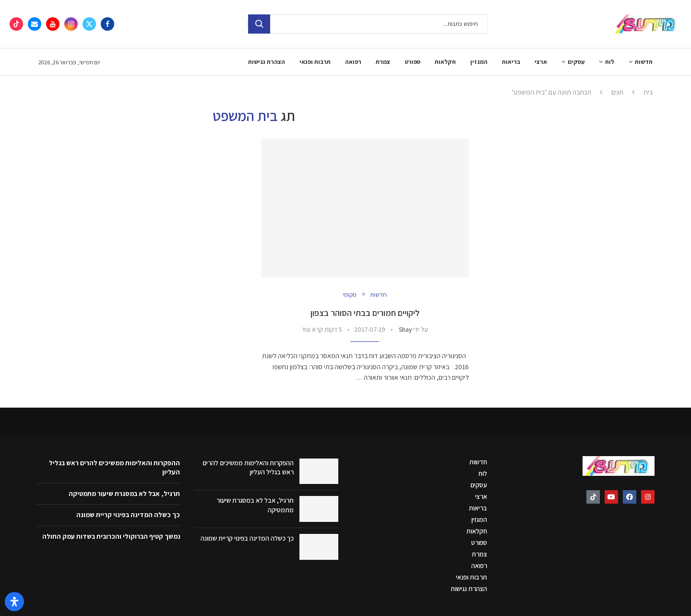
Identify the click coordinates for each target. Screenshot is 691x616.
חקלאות (445, 62)
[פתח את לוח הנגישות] (14, 602)
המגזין (479, 62)
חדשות (644, 62)
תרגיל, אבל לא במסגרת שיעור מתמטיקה (124, 494)
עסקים (576, 62)
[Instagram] (71, 24)
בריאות (511, 62)
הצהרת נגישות (267, 62)
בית (648, 92)
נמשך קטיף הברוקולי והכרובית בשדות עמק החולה (111, 536)
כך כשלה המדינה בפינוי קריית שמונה (247, 538)
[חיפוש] (368, 24)
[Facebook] (107, 24)
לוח (610, 62)
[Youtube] (53, 24)
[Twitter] (89, 24)
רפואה (353, 62)
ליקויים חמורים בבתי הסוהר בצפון (365, 313)
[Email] (35, 24)
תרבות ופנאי (315, 62)
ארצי (541, 62)
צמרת (383, 62)
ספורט (412, 62)
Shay (405, 329)
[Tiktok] (16, 24)
